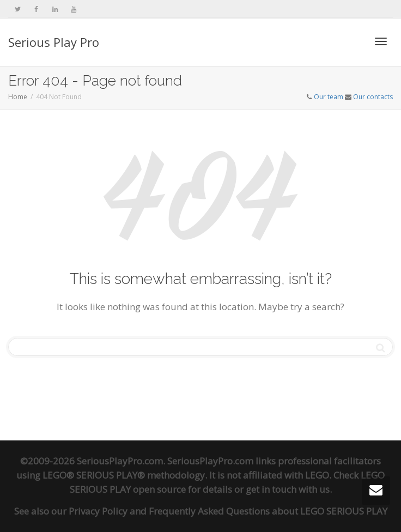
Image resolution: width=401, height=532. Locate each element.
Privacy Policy (98, 511)
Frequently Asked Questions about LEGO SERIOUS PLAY (268, 511)
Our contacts (373, 97)
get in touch (271, 489)
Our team (329, 97)
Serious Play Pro (54, 42)
